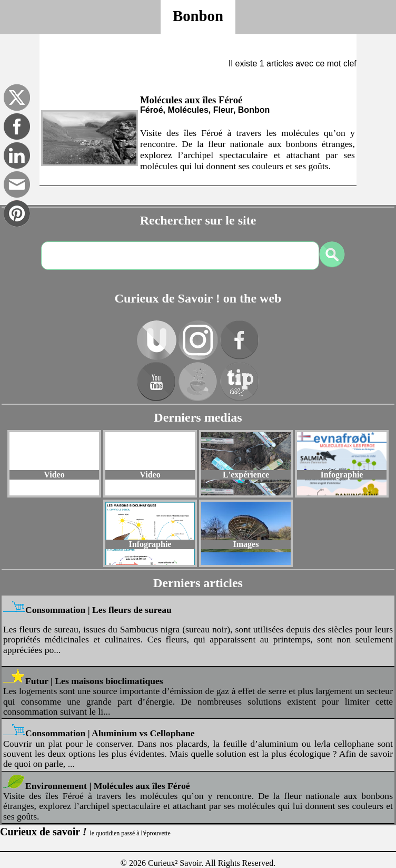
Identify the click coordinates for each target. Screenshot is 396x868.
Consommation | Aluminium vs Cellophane (110, 733)
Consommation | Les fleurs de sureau (98, 610)
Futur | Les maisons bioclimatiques (94, 681)
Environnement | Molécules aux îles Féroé (108, 786)
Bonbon (198, 16)
